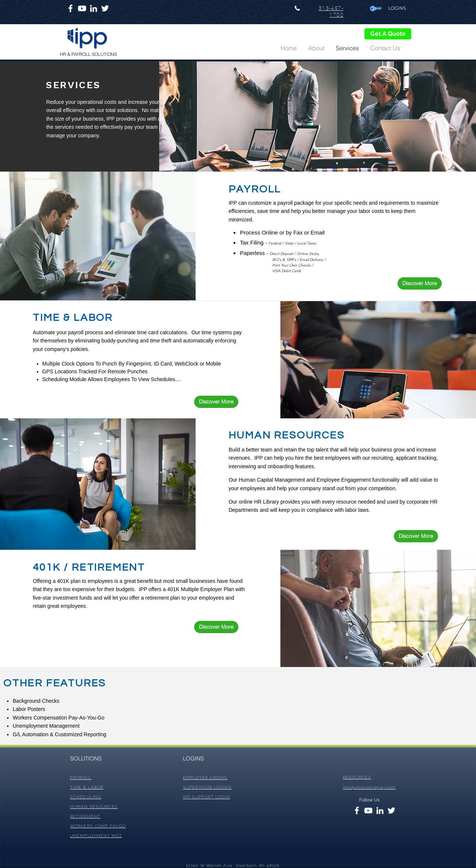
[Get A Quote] (388, 34)
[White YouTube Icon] (82, 8)
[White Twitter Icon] (105, 8)
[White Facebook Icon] (70, 8)
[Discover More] (420, 283)
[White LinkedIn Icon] (94, 8)
